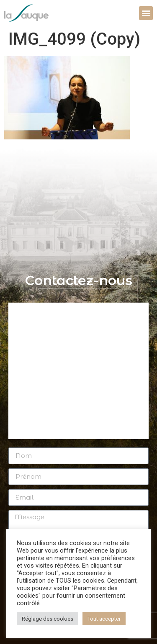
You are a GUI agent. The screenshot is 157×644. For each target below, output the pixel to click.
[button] (146, 13)
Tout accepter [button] (104, 619)
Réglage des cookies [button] (48, 619)
